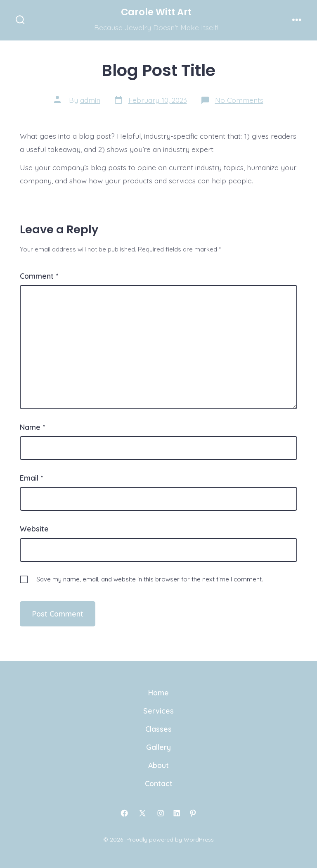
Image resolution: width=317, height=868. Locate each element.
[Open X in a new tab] (142, 813)
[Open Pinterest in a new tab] (193, 813)
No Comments (239, 100)
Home (158, 693)
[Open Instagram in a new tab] (161, 813)
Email (31, 478)
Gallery (158, 747)
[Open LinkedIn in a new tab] (177, 813)
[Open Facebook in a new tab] (124, 813)
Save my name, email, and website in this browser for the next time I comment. (150, 579)
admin (90, 100)
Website (34, 529)
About (158, 765)
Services (158, 711)
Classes (158, 729)
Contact (159, 783)
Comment (39, 276)
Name (32, 427)
